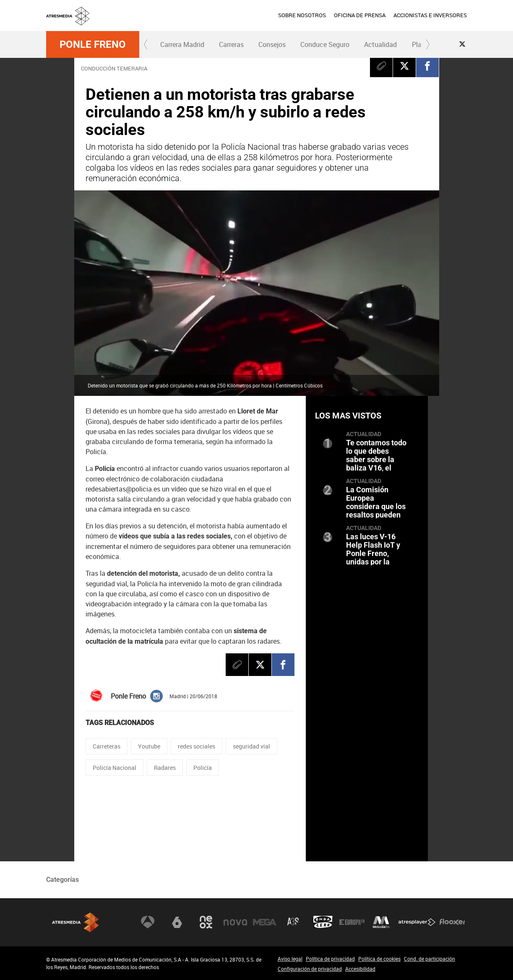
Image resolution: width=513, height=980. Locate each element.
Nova (235, 922)
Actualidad (380, 44)
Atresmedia (76, 922)
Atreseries (294, 922)
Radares (165, 768)
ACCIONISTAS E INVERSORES (430, 15)
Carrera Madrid (182, 44)
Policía (203, 768)
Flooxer (452, 922)
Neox (206, 922)
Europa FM (352, 922)
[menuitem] (302, 16)
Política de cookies (379, 959)
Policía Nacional (115, 768)
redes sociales (197, 746)
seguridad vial (251, 746)
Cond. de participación (430, 959)
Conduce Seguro (325, 44)
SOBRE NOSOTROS (302, 15)
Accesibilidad (360, 969)
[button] (146, 44)
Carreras (231, 44)
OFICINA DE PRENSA (360, 15)
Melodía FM (381, 922)
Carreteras (107, 746)
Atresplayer (417, 922)
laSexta (177, 922)
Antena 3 (148, 922)
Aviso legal (290, 959)
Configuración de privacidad (310, 969)
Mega (265, 922)
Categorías (62, 880)
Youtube (149, 746)
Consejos (272, 44)
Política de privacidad (330, 959)
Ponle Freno (93, 44)
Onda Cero (323, 922)
